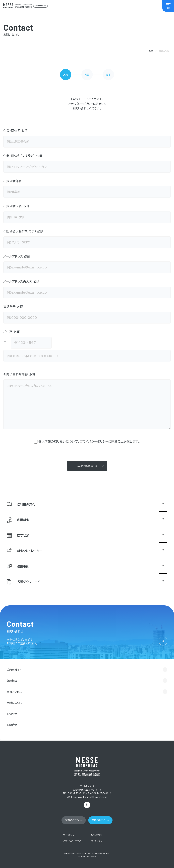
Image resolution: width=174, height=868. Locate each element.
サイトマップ (97, 841)
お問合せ (12, 725)
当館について (15, 703)
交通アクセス (14, 692)
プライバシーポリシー (94, 441)
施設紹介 (12, 681)
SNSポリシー (98, 835)
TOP (151, 51)
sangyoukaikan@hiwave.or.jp (90, 797)
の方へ (72, 820)
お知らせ (12, 714)
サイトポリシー (70, 835)
